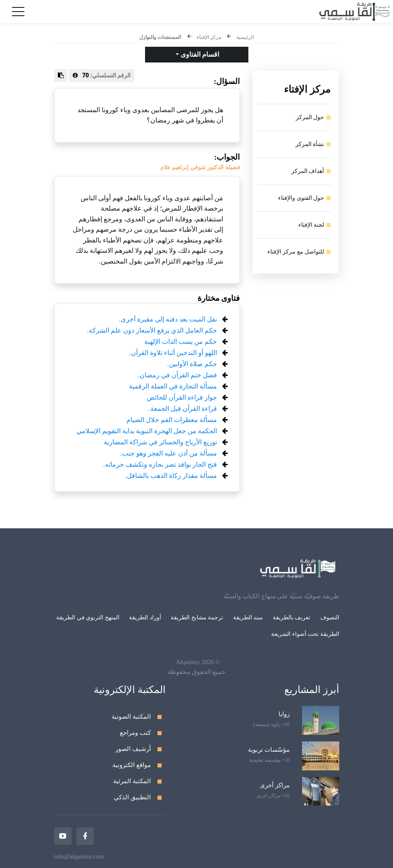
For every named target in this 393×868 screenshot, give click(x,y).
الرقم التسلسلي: (102, 75)
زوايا (284, 714)
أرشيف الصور (133, 749)
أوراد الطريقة (145, 617)
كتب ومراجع (135, 733)
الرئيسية (245, 37)
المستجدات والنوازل (160, 37)
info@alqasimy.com (79, 856)
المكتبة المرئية (132, 781)
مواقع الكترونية (132, 765)
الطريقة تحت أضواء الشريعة (305, 634)
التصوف (330, 617)
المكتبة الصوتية (131, 717)
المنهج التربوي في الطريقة (88, 617)
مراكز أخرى (275, 785)
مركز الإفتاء (209, 37)
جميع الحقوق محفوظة (197, 672)
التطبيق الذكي (132, 797)
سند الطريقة (248, 617)
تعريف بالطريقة (292, 617)
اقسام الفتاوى (199, 54)
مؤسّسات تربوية (269, 750)
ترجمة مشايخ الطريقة (197, 617)
